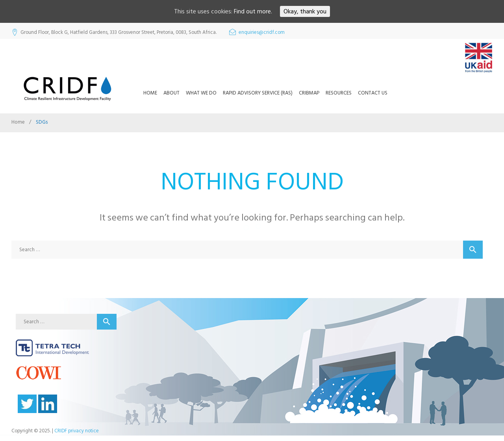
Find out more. (253, 11)
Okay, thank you (305, 11)
